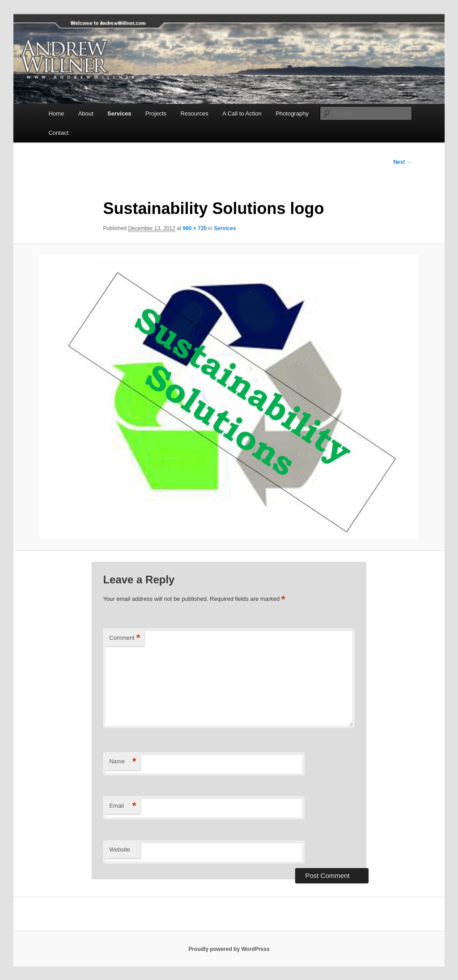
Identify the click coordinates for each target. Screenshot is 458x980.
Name (123, 762)
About (86, 113)
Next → (402, 162)
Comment (125, 638)
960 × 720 (195, 228)
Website (120, 849)
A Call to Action (242, 113)
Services (119, 113)
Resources (195, 113)
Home (56, 113)
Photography (292, 113)
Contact (58, 133)
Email (123, 806)
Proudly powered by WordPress (229, 949)
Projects (156, 113)
